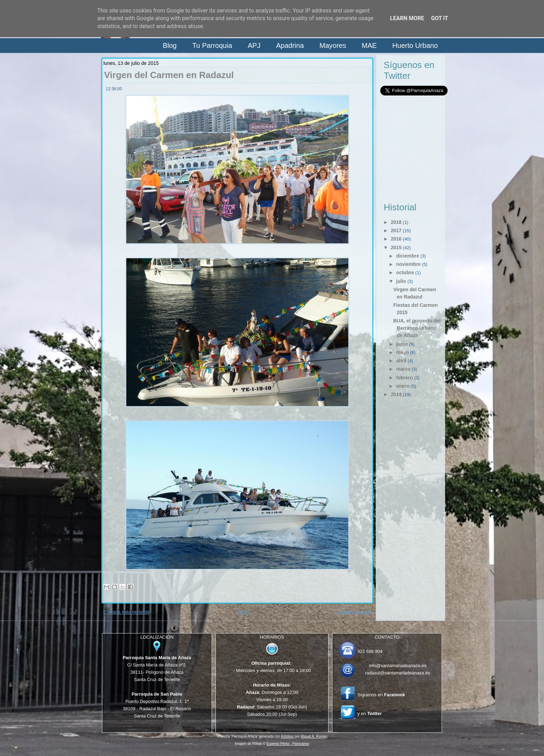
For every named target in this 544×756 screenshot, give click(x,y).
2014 (396, 394)
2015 (396, 247)
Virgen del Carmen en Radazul (169, 75)
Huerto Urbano (415, 45)
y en (369, 713)
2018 (396, 222)
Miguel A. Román (314, 736)
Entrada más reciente (126, 612)
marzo (403, 369)
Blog (170, 45)
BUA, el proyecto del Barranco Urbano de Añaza (417, 328)
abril (401, 361)
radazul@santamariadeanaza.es (397, 673)
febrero (405, 378)
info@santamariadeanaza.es (398, 666)
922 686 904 (370, 651)
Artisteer (287, 736)
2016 (396, 239)
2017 (396, 230)
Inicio (243, 612)
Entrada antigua (354, 612)
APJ (254, 45)
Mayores (333, 45)
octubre (405, 272)
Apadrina (290, 45)
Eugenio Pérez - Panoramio (288, 744)
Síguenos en (381, 695)
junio (402, 344)
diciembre (408, 256)
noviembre (409, 264)
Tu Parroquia (212, 45)
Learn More (407, 18)
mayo (403, 352)
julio (401, 281)
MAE (369, 45)
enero (403, 386)
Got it (439, 18)
